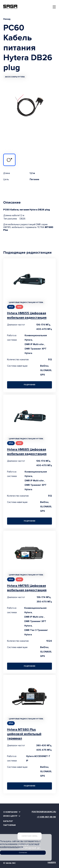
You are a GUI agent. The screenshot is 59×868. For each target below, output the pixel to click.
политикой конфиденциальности (20, 845)
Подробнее (29, 385)
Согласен (23, 853)
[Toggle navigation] (54, 7)
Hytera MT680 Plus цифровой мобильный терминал (24, 734)
